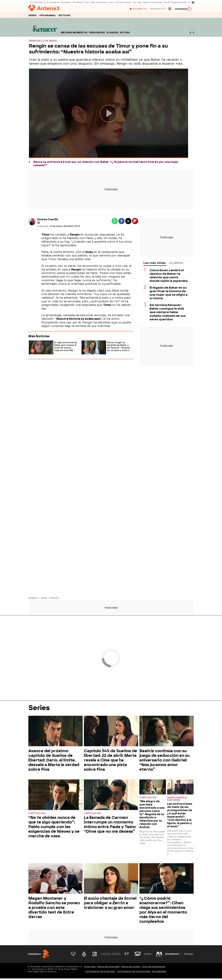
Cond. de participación (154, 968)
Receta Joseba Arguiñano (175, 2)
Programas (47, 17)
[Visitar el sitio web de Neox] (95, 956)
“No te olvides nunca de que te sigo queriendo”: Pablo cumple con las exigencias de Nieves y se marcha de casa (54, 828)
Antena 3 (33, 599)
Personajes (97, 34)
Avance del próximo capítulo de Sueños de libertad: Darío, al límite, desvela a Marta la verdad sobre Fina (54, 762)
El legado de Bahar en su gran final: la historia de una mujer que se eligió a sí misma (169, 294)
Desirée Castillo (48, 221)
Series (32, 17)
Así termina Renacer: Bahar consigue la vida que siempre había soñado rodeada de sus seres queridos (168, 314)
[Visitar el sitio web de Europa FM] (148, 956)
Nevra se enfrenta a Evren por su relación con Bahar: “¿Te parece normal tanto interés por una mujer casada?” (106, 165)
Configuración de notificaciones (134, 973)
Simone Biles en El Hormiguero (46, 2)
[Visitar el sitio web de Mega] (116, 956)
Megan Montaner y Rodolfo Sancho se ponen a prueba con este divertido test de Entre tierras (54, 909)
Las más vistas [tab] (154, 264)
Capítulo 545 (37, 815)
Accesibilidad (159, 973)
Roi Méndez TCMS (81, 2)
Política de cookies (131, 968)
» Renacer (54, 599)
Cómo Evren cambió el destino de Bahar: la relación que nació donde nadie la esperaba (169, 277)
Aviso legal (90, 968)
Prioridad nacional (123, 2)
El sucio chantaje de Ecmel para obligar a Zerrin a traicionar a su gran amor (110, 904)
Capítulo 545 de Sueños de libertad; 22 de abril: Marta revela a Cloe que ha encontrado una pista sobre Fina (110, 762)
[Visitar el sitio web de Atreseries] (127, 956)
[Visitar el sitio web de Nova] (105, 956)
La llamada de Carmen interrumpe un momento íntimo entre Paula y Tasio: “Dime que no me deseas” (110, 826)
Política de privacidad (108, 968)
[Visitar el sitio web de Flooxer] (189, 956)
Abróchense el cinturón (177, 800)
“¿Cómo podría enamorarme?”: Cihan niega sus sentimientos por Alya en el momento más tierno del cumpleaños (163, 911)
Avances (112, 34)
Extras (125, 34)
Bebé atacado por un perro (102, 2)
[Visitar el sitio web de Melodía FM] (159, 956)
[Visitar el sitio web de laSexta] (84, 956)
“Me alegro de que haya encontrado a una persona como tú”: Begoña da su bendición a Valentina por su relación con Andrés (152, 816)
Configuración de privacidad (100, 973)
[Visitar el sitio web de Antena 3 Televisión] (73, 956)
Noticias (65, 17)
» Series (43, 599)
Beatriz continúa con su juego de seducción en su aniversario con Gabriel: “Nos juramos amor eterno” (164, 762)
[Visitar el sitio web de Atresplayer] (174, 956)
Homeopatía (66, 2)
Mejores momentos (74, 34)
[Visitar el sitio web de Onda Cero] (138, 956)
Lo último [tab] (176, 264)
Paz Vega (137, 2)
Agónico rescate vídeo (153, 2)
